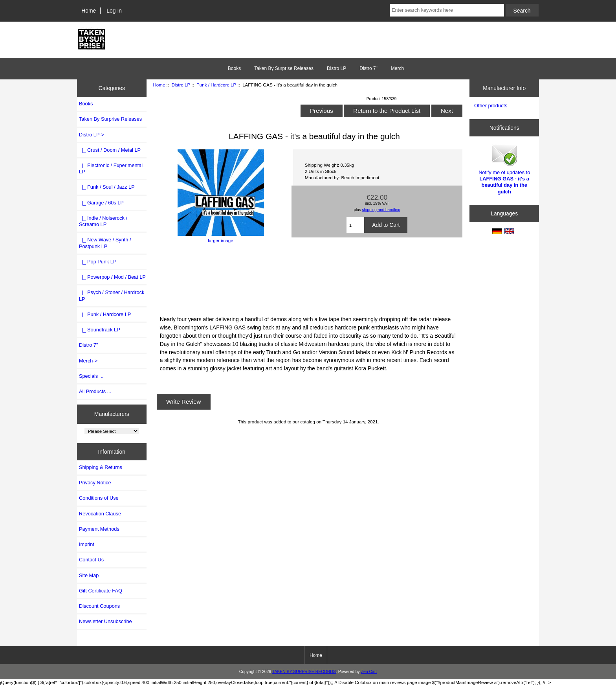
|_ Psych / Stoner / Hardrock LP (112, 295)
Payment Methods (99, 529)
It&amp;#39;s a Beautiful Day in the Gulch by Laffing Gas (308, 278)
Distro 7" (368, 68)
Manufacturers (112, 414)
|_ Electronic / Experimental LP (111, 168)
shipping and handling (381, 210)
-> (92, 135)
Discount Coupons (99, 606)
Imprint (87, 544)
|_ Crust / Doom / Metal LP (110, 150)
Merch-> (88, 361)
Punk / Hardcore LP (216, 85)
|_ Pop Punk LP (98, 262)
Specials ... (91, 376)
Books (234, 68)
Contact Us (91, 560)
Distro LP (181, 85)
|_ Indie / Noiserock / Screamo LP (103, 221)
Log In (114, 11)
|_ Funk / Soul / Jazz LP (107, 187)
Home (89, 11)
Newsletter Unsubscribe (105, 621)
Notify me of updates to (504, 169)
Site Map (89, 575)
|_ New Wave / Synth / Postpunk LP (105, 243)
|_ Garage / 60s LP (101, 203)
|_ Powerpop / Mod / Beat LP (112, 277)
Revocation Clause (100, 514)
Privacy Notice (95, 483)
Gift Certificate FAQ (101, 591)
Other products (491, 106)
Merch (397, 68)
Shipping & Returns (101, 467)
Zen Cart (369, 672)
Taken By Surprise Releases (284, 68)
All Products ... (95, 391)
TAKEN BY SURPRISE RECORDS (304, 672)
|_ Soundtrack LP (100, 330)
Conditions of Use (99, 498)
